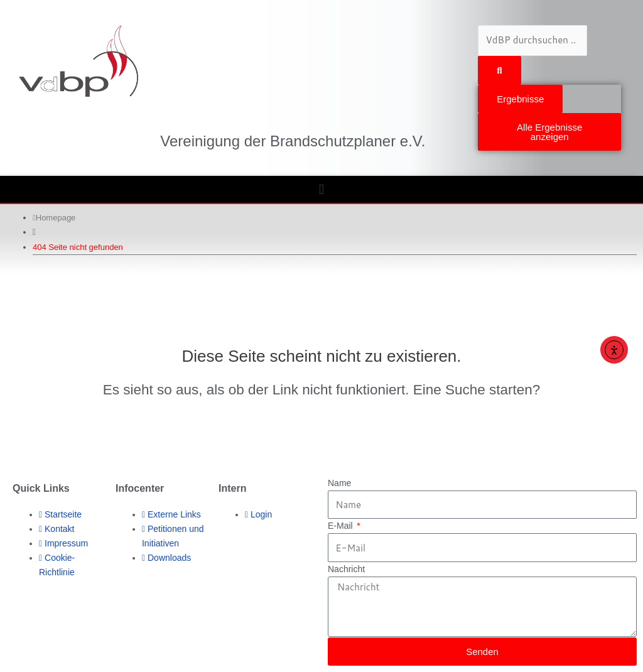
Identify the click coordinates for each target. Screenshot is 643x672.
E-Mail (342, 526)
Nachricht (346, 569)
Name (339, 483)
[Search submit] (499, 70)
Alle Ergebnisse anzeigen (549, 132)
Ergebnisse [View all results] (520, 99)
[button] (321, 189)
